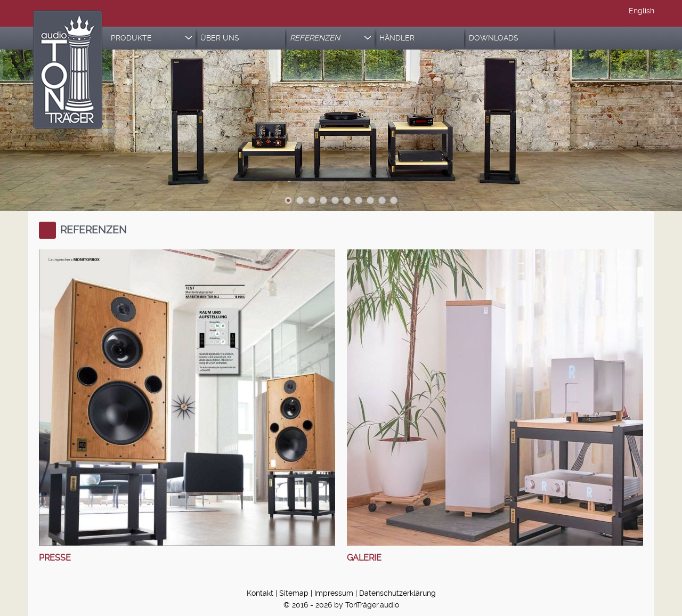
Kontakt (260, 593)
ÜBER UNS (220, 38)
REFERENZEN (330, 38)
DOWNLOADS (494, 38)
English (642, 11)
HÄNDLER (397, 38)
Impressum (334, 593)
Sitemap (294, 593)
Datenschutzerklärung (397, 593)
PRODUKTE (151, 38)
